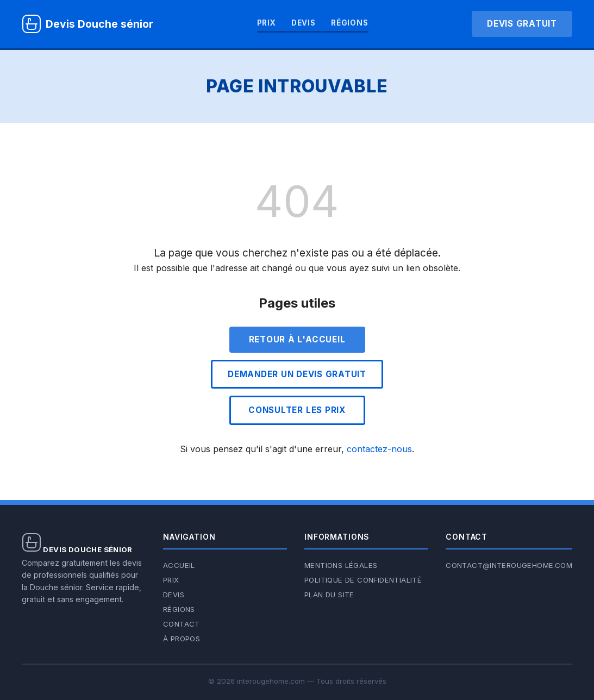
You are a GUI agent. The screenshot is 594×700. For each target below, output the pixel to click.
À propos (182, 639)
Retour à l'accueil (297, 339)
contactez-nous (379, 449)
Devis (304, 23)
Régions (350, 23)
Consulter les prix (297, 410)
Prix (267, 23)
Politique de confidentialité (363, 580)
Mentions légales (341, 565)
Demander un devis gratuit (297, 374)
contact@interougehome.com (509, 565)
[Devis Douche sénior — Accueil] (87, 24)
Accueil (179, 565)
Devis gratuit (522, 24)
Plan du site (329, 595)
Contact (182, 624)
